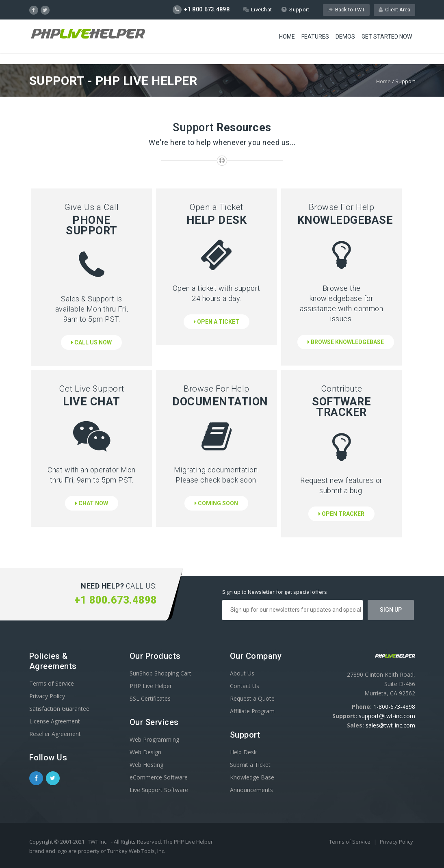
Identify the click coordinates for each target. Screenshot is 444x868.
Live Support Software (159, 790)
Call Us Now (91, 342)
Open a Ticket (217, 322)
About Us (242, 673)
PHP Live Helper (151, 686)
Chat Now (92, 503)
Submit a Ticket (250, 765)
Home (287, 37)
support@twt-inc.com (387, 716)
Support (295, 10)
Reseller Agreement (55, 734)
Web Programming (154, 739)
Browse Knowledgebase (346, 342)
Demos (345, 37)
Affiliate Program (252, 711)
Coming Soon (216, 503)
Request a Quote (252, 698)
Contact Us (245, 686)
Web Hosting (146, 765)
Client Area (394, 10)
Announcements (251, 790)
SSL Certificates (150, 698)
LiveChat (257, 10)
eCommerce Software (159, 777)
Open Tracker (341, 514)
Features (315, 37)
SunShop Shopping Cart (160, 673)
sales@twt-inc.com (390, 725)
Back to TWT (346, 10)
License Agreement (55, 721)
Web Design (145, 752)
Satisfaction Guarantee (59, 709)
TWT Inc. (98, 842)
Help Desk (243, 752)
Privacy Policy (47, 696)
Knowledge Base (252, 777)
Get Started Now (387, 37)
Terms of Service (52, 683)
